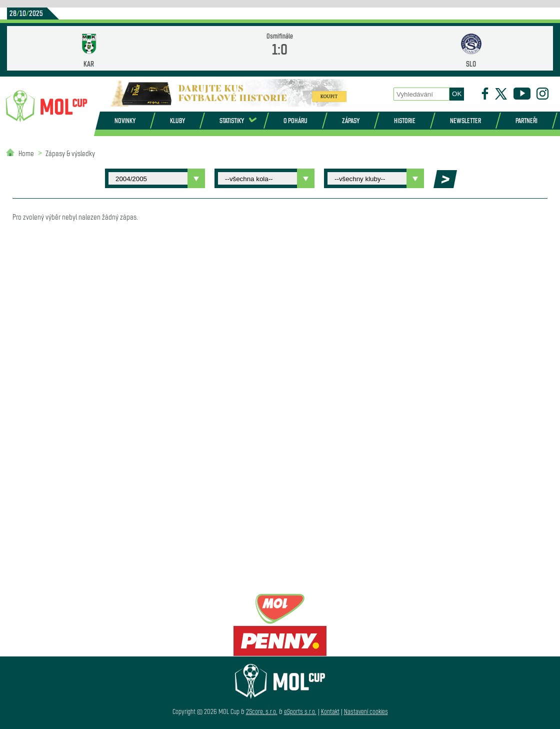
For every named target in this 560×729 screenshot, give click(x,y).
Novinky (125, 120)
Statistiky (232, 120)
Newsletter (465, 120)
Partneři (526, 120)
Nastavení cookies (366, 711)
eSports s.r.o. (300, 711)
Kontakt (330, 711)
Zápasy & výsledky (70, 153)
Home (26, 153)
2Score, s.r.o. (262, 711)
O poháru (295, 120)
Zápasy (351, 120)
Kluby (177, 120)
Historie (405, 120)
